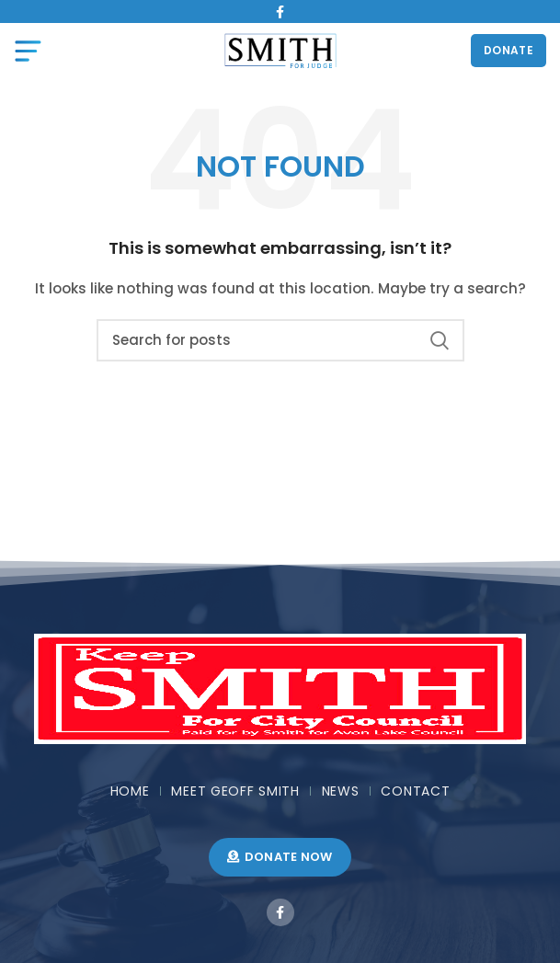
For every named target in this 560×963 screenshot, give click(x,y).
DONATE (509, 50)
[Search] (280, 340)
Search (440, 340)
